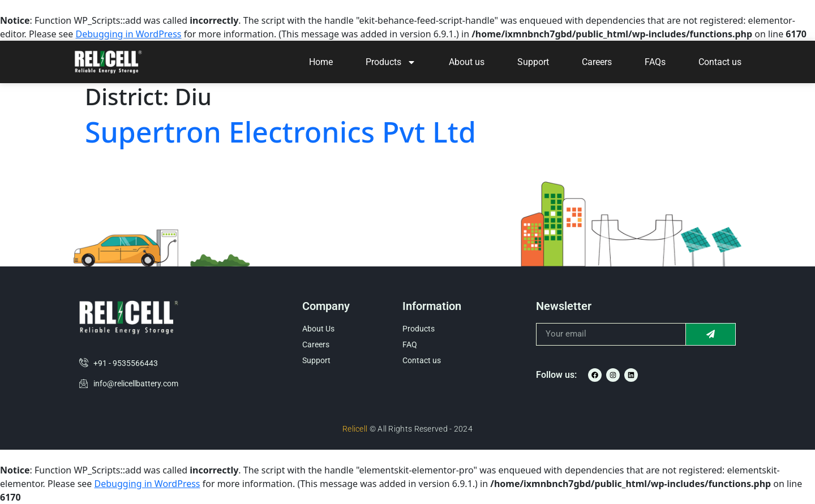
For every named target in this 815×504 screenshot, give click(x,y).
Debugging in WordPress (128, 34)
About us (467, 62)
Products (391, 62)
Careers (597, 62)
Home (321, 62)
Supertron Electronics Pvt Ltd (280, 132)
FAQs (655, 62)
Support (533, 62)
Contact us (720, 62)
